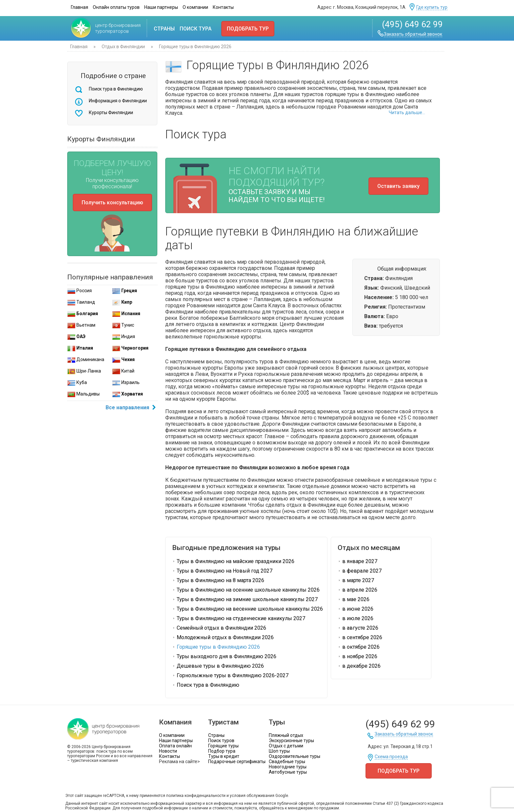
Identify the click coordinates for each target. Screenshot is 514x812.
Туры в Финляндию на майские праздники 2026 (233, 561)
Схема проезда (391, 757)
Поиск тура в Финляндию (116, 89)
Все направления (131, 408)
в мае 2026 (354, 599)
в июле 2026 (356, 618)
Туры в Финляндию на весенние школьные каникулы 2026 (247, 609)
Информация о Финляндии (118, 101)
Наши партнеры (161, 7)
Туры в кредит (224, 756)
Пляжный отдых (286, 735)
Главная (79, 7)
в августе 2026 (358, 628)
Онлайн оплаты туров (116, 7)
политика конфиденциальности (196, 796)
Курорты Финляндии (111, 112)
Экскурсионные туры (291, 741)
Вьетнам (81, 325)
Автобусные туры (288, 772)
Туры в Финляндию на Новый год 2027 (222, 571)
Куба (77, 382)
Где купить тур (432, 7)
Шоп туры (279, 751)
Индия (124, 336)
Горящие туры (223, 746)
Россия (79, 291)
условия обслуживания (252, 796)
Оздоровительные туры (295, 756)
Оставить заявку (398, 186)
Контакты (223, 7)
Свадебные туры (287, 761)
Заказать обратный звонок (413, 34)
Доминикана (86, 359)
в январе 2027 (357, 561)
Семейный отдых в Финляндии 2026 (219, 628)
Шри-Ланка (84, 371)
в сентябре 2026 (360, 637)
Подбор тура (222, 751)
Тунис (123, 325)
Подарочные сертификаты (237, 761)
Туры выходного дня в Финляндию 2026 (224, 656)
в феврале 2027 (360, 571)
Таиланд (81, 302)
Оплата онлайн (175, 746)
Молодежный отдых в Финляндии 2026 (223, 637)
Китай (123, 371)
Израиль (126, 382)
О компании (195, 7)
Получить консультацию (112, 203)
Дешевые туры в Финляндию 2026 (218, 666)
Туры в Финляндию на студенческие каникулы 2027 (239, 618)
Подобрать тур (248, 29)
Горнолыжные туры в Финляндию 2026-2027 (230, 675)
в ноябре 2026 (357, 656)
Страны (164, 29)
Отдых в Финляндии (123, 47)
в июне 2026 (356, 609)
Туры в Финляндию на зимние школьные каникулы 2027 (245, 599)
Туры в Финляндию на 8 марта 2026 (218, 580)
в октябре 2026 (359, 647)
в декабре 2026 (359, 666)
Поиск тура (196, 29)
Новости (168, 751)
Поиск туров (221, 741)
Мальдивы (83, 394)
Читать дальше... (407, 112)
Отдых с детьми (286, 746)
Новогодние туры (288, 767)
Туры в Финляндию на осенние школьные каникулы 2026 (246, 590)
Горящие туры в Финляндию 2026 (216, 647)
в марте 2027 (356, 580)
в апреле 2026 (357, 590)
